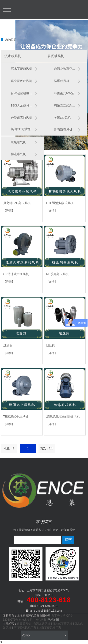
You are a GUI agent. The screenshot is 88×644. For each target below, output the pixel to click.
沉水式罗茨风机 (62, 624)
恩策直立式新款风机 (66, 105)
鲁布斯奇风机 (63, 130)
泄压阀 (51, 345)
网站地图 (53, 620)
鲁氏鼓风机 (56, 56)
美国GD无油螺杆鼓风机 (23, 129)
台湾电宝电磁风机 (23, 93)
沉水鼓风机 (13, 56)
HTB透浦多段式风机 (60, 203)
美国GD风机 (62, 118)
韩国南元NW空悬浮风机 (66, 93)
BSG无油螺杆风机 (23, 105)
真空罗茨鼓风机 (21, 81)
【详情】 (9, 211)
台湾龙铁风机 (42, 624)
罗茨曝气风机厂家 (25, 628)
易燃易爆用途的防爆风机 (63, 416)
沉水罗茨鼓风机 (21, 69)
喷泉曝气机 (18, 142)
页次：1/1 (47, 448)
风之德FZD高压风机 (17, 203)
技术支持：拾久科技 (34, 620)
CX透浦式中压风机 (16, 274)
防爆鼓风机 (62, 81)
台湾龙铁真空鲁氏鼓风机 (66, 69)
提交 (68, 540)
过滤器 (8, 345)
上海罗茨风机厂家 (50, 628)
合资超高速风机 (21, 118)
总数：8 (9, 448)
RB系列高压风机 (57, 274)
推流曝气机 (18, 154)
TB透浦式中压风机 (16, 416)
